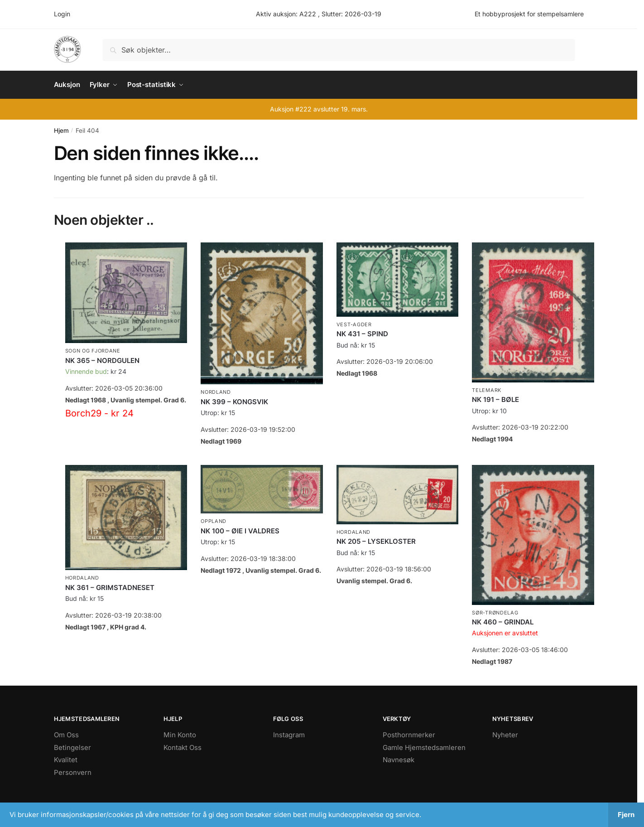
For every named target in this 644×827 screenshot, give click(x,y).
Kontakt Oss (183, 747)
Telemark (487, 390)
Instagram (289, 734)
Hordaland (82, 577)
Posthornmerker (409, 734)
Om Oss (66, 734)
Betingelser (72, 747)
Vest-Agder (354, 324)
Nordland (216, 392)
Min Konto (180, 734)
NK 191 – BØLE (495, 399)
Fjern (626, 815)
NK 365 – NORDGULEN (102, 360)
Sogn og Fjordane (93, 351)
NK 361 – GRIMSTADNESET (110, 587)
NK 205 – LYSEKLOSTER (376, 541)
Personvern (73, 772)
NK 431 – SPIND (362, 333)
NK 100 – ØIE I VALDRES (240, 530)
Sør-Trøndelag (495, 612)
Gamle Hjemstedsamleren (424, 747)
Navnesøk (399, 759)
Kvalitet (66, 759)
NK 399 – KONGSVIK (234, 401)
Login (62, 14)
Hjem (61, 130)
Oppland (214, 521)
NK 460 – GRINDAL (503, 621)
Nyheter (505, 734)
